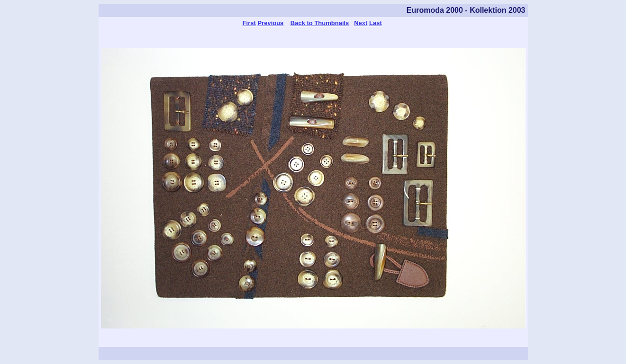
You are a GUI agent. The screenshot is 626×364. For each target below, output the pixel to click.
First (249, 23)
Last (376, 23)
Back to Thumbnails (320, 23)
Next (361, 23)
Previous (270, 23)
